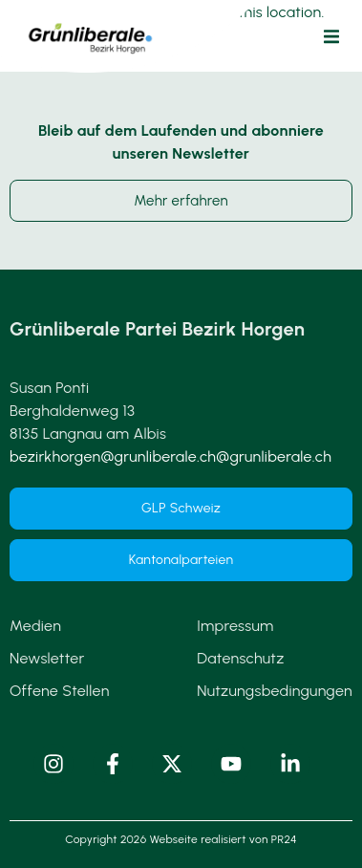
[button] (331, 36)
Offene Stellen (60, 691)
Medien (35, 626)
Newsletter (47, 658)
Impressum (235, 626)
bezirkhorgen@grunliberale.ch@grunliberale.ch (170, 456)
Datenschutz (240, 658)
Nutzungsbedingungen (275, 691)
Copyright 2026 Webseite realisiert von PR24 (181, 839)
